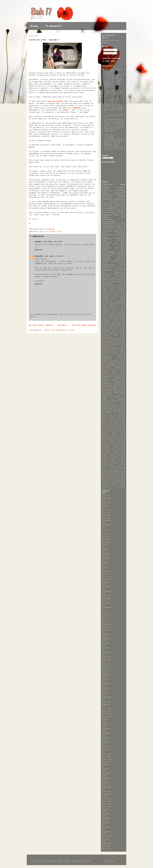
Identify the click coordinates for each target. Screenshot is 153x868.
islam (118, 466)
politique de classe (114, 351)
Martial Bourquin (110, 278)
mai (104, 510)
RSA (123, 323)
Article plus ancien (84, 325)
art (109, 443)
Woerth (111, 442)
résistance (120, 301)
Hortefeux (106, 294)
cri (124, 452)
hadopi (113, 461)
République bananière (117, 438)
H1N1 (123, 235)
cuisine (113, 389)
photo (123, 349)
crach (105, 389)
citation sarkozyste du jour (114, 241)
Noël (104, 341)
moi (111, 210)
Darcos (115, 285)
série (59, 232)
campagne (105, 447)
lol (123, 344)
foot (114, 298)
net (112, 475)
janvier (106, 549)
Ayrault (122, 364)
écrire (105, 317)
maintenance (114, 472)
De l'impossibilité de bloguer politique (114, 71)
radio (123, 479)
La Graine (114, 429)
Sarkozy (107, 185)
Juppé (115, 335)
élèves (114, 410)
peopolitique (108, 301)
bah (123, 185)
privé (123, 353)
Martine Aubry (115, 323)
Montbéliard (107, 339)
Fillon (122, 285)
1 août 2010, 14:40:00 (53, 256)
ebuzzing (121, 325)
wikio (114, 213)
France (116, 319)
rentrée (111, 480)
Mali (117, 431)
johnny (105, 468)
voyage (122, 316)
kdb (113, 399)
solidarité (107, 408)
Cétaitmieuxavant (109, 417)
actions (111, 341)
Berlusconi (120, 317)
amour (104, 443)
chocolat (114, 449)
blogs (105, 233)
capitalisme (108, 226)
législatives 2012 (114, 265)
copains (106, 190)
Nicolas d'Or (119, 374)
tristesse (121, 487)
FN (124, 226)
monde (123, 473)
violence (106, 257)
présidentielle (117, 201)
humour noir (119, 274)
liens (105, 240)
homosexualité (109, 227)
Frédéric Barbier (110, 371)
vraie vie (107, 332)
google (105, 459)
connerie (106, 312)
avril (105, 512)
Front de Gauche (117, 369)
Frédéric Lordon (115, 424)
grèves (105, 326)
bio (123, 383)
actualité (120, 206)
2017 (104, 414)
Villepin (106, 382)
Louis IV (112, 431)
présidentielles (109, 405)
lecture (113, 468)
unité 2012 (113, 362)
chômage (114, 325)
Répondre (39, 250)
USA (116, 296)
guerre (122, 298)
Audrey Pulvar (108, 415)
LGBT (123, 335)
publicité (121, 355)
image (123, 463)
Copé (104, 307)
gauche (105, 237)
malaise (122, 472)
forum (123, 457)
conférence (106, 452)
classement (106, 450)
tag (111, 206)
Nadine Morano (119, 339)
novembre (106, 558)
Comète (111, 333)
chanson (121, 227)
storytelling (120, 408)
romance (121, 282)
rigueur (122, 291)
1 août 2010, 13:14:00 (52, 242)
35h (109, 414)
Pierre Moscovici (117, 287)
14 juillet (120, 332)
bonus (123, 445)
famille (116, 457)
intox (122, 208)
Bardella (122, 415)
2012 (105, 192)
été (113, 332)
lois (104, 328)
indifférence (107, 464)
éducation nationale (114, 199)
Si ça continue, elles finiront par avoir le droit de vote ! (114, 94)
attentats (115, 443)
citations (121, 449)
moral (114, 348)
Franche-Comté (114, 293)
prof (117, 215)
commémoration (119, 385)
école (105, 210)
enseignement (109, 208)
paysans (114, 477)
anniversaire (120, 382)
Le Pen (121, 307)
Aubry (112, 317)
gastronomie (107, 392)
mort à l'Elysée (48, 232)
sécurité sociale (110, 303)
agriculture (119, 231)
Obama (105, 376)
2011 (120, 362)
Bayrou (105, 333)
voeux (105, 410)
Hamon (123, 319)
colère (114, 310)
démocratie (107, 274)
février (106, 545)
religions (107, 229)
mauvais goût (108, 473)
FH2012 (121, 197)
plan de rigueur (117, 328)
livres (117, 470)
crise (117, 235)
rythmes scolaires (110, 406)
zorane (38, 242)
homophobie (107, 239)
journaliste (115, 344)
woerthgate (114, 305)
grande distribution (117, 459)
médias (106, 213)
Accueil (34, 26)
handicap (122, 461)
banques (122, 296)
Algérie (122, 414)
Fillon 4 (107, 319)
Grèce (123, 293)
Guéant (105, 287)
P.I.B (123, 436)
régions (122, 406)
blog (105, 188)
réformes (106, 276)
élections (120, 254)
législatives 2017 (114, 346)
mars (104, 496)
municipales (114, 349)
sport (123, 360)
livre (114, 291)
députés (117, 390)
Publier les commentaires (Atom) (59, 330)
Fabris (105, 422)
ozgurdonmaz (97, 861)
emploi (105, 280)
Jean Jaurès (118, 373)
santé (113, 254)
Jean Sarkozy (107, 426)
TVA (104, 325)
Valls (122, 278)
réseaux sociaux (118, 484)
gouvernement (109, 222)
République (120, 378)
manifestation (109, 267)
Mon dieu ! (110, 135)
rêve (104, 486)
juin (104, 534)
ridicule (121, 358)
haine (112, 289)
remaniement (107, 357)
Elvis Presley (109, 419)
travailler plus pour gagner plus (114, 249)
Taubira (105, 380)
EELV (123, 417)
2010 (123, 305)
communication (109, 224)
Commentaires (111, 53)
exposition (106, 457)
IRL (124, 424)
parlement (106, 477)
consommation (108, 342)
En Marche (114, 421)
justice (105, 291)
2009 (119, 412)
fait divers (120, 342)
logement (121, 399)
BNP (116, 415)
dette (105, 289)
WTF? (104, 442)
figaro (114, 312)
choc (110, 385)
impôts (122, 252)
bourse (105, 310)
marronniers (114, 401)
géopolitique (120, 392)
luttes (105, 401)
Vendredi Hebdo (118, 380)
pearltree (121, 477)
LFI (124, 428)
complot (122, 450)
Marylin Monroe (118, 433)
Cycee (37, 256)
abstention (120, 272)
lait (123, 326)
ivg (124, 466)
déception (121, 456)
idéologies (114, 463)
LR (103, 429)
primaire (112, 314)
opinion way (120, 475)
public (105, 355)
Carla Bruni (119, 270)
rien (105, 206)
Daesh (118, 417)
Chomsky (122, 365)
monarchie (106, 348)
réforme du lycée (110, 360)
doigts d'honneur (109, 456)
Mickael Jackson (110, 435)
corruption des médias (114, 387)
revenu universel (118, 482)
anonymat (106, 383)
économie (120, 190)
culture (122, 389)
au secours (116, 383)
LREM (107, 429)
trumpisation (107, 489)
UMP (123, 217)
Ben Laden (107, 365)
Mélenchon (106, 374)
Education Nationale (114, 204)
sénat (105, 362)
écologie (115, 261)
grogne (105, 461)
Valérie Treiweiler (117, 440)
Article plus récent (41, 325)
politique (120, 192)
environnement (109, 252)
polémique (106, 330)
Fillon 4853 (113, 422)
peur (123, 403)
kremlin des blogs (114, 300)
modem (117, 473)
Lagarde (116, 321)
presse (105, 314)
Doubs (105, 293)
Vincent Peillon (118, 308)
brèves (122, 256)
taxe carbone (119, 330)
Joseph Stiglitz (119, 426)
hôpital (105, 463)
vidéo (116, 316)
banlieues (121, 341)
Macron (117, 294)
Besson (115, 365)
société (121, 224)
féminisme (108, 219)
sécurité (121, 276)
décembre (106, 520)
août (104, 503)
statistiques (111, 486)
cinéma (105, 298)
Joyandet (105, 428)
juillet (106, 505)
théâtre (105, 487)
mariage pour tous (114, 244)
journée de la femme (114, 281)
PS (104, 201)
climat (115, 450)
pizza (104, 479)
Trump (104, 440)
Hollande (106, 321)
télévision (107, 284)
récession (106, 484)
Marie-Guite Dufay (114, 337)
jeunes (105, 344)
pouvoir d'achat (110, 353)
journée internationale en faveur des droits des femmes (114, 398)
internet (121, 312)
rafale (105, 480)
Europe (122, 421)
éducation (108, 195)
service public (114, 246)
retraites (120, 210)
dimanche (113, 454)
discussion (121, 454)
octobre (106, 563)
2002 (115, 412)
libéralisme (119, 239)
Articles (109, 50)
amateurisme (121, 442)
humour (121, 188)
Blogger (118, 861)
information (115, 326)
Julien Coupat (115, 428)
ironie (112, 466)
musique (106, 254)
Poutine (105, 438)
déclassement (108, 390)
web (109, 410)
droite (122, 263)
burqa (105, 385)
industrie (121, 289)
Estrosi (105, 369)
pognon (110, 479)
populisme (116, 479)
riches (122, 405)
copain (116, 452)
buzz (108, 325)
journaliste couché (114, 394)
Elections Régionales (114, 367)
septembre (107, 498)
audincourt (107, 256)
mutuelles (106, 475)
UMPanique (106, 308)
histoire (113, 280)
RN (116, 376)
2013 (123, 412)
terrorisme (121, 486)
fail (123, 390)
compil (122, 310)
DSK (104, 272)
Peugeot (111, 376)
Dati (117, 333)
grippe (122, 237)
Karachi (112, 307)
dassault (105, 454)
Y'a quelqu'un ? (54, 26)
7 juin (115, 414)
